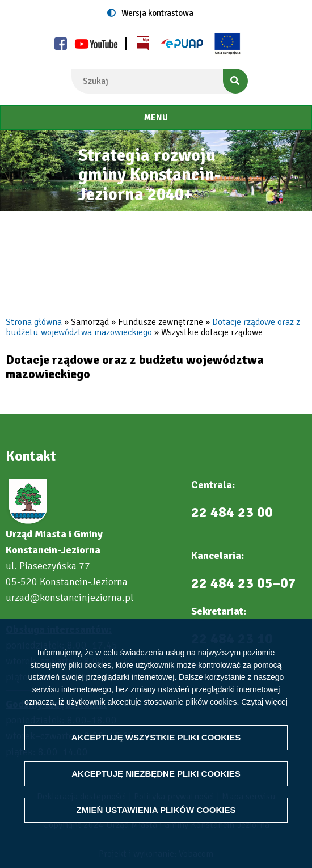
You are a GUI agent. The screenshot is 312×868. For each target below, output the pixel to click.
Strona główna (34, 322)
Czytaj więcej (264, 701)
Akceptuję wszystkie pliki (156, 737)
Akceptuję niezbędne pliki (156, 774)
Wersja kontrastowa (157, 13)
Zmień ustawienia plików (156, 810)
